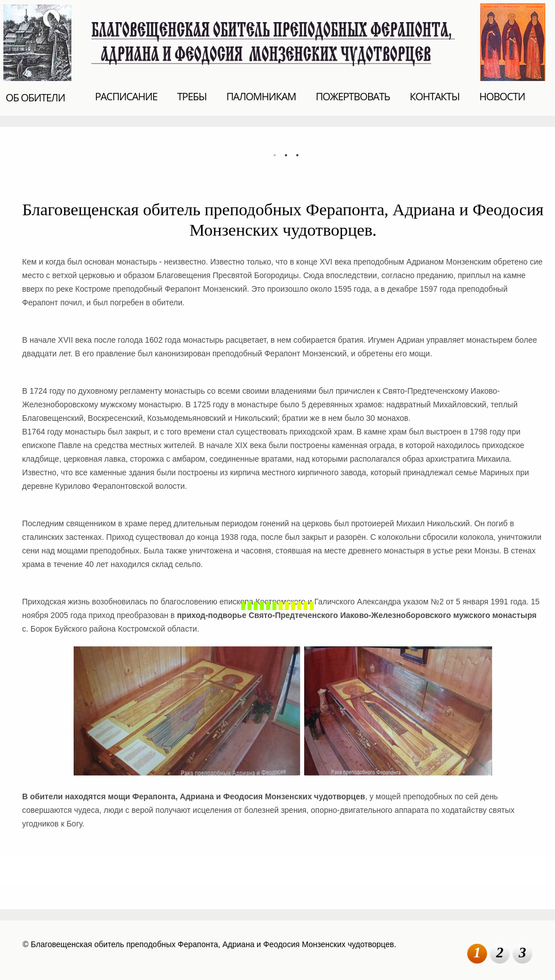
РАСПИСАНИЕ (126, 96)
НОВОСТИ (502, 96)
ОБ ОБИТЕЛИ (35, 97)
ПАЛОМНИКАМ (261, 96)
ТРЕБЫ (192, 96)
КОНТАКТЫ (434, 96)
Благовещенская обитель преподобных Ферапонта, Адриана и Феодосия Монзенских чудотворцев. (276, 41)
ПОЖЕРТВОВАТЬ (353, 96)
